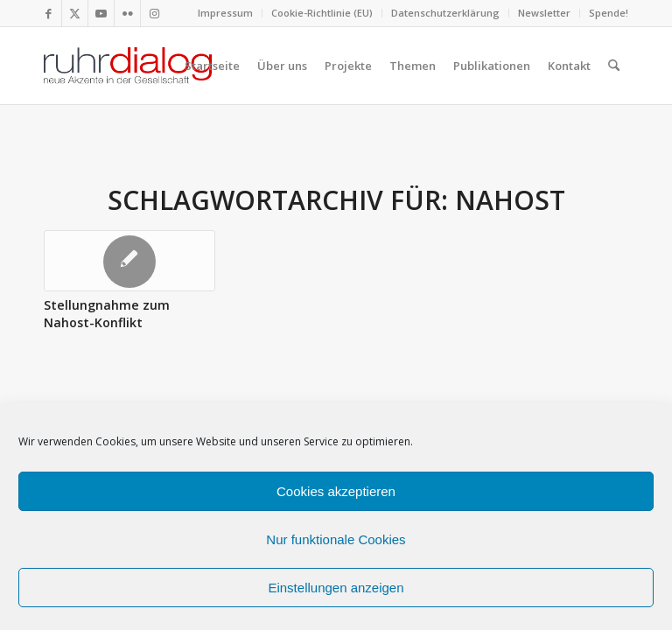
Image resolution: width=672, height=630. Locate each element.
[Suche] (614, 66)
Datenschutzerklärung (445, 13)
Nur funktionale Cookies (336, 539)
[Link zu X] (75, 13)
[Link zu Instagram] (154, 13)
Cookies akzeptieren (336, 491)
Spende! (609, 13)
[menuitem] (226, 13)
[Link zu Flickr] (127, 13)
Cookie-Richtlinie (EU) (322, 13)
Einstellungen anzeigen (336, 588)
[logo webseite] (128, 66)
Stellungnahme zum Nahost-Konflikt (107, 314)
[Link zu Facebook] (49, 13)
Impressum (225, 13)
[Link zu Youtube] (101, 13)
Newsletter (544, 13)
